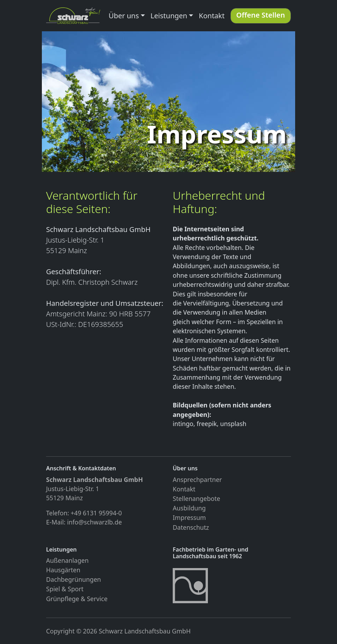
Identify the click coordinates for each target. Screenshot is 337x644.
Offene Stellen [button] (261, 15)
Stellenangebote (196, 498)
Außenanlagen (67, 560)
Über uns (124, 16)
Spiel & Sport (65, 589)
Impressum (189, 517)
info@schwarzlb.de (95, 522)
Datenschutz (191, 527)
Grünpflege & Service (77, 599)
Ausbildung (189, 508)
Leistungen (169, 16)
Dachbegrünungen (74, 579)
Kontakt (212, 16)
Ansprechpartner (197, 479)
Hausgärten (63, 570)
